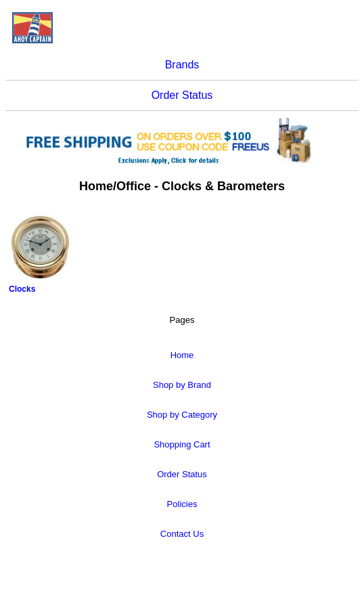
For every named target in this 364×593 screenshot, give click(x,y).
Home (182, 355)
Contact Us (182, 534)
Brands (182, 65)
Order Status (182, 95)
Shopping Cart (182, 444)
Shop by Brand (182, 385)
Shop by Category (182, 415)
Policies (182, 504)
